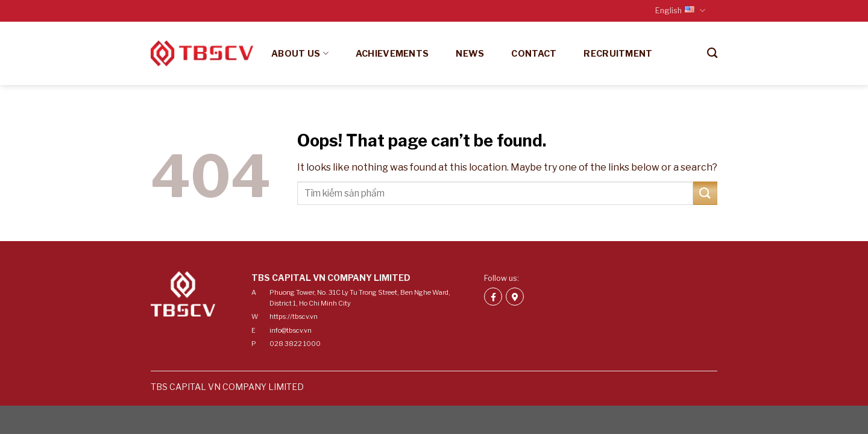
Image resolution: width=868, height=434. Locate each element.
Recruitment (618, 54)
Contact (534, 54)
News (470, 54)
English (680, 11)
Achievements (392, 54)
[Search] (712, 53)
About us (300, 53)
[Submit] (705, 193)
